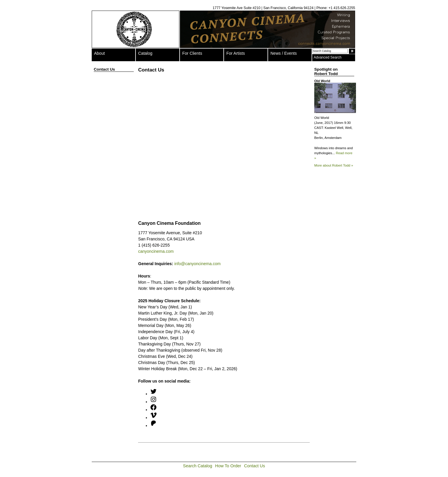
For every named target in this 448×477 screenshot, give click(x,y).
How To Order (228, 466)
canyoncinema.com (156, 251)
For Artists (236, 53)
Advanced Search (328, 57)
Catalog (145, 53)
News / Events (284, 53)
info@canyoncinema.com (197, 264)
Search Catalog (198, 466)
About (100, 53)
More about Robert (334, 165)
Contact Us (254, 466)
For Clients (192, 53)
